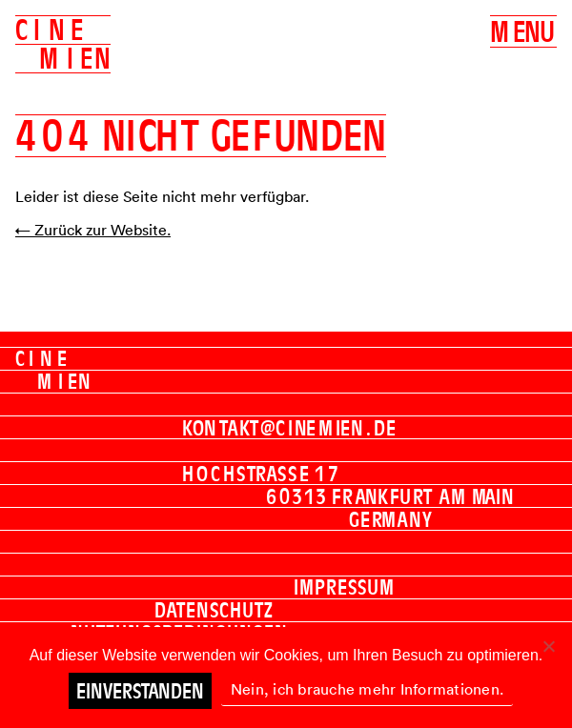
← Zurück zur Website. (93, 230)
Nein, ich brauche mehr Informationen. (367, 689)
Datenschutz (214, 610)
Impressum (344, 587)
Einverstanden (140, 691)
